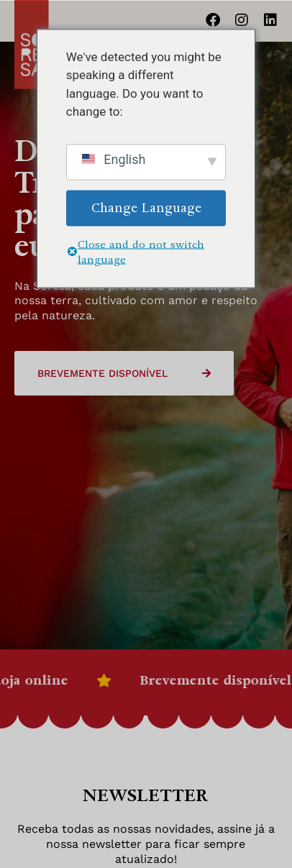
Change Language (146, 207)
